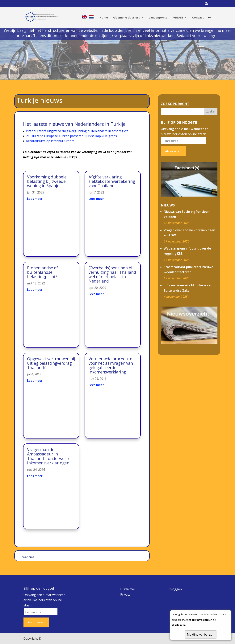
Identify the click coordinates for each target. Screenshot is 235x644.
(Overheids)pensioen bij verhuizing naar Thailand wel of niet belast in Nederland (112, 274)
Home (104, 18)
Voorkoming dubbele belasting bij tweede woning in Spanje (47, 181)
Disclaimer (128, 589)
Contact (198, 18)
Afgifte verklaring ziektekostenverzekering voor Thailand (112, 181)
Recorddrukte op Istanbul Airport (50, 141)
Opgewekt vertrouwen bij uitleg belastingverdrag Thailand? (51, 363)
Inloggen (175, 589)
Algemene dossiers (126, 18)
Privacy (125, 594)
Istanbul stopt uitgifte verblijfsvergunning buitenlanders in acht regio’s (77, 131)
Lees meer (35, 199)
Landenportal (158, 18)
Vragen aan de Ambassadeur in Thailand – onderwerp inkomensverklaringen (48, 456)
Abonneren (173, 151)
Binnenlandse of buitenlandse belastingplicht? (42, 272)
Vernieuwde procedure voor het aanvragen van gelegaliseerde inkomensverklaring (111, 365)
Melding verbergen (201, 634)
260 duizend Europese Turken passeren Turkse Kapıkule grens (71, 136)
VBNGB (178, 18)
